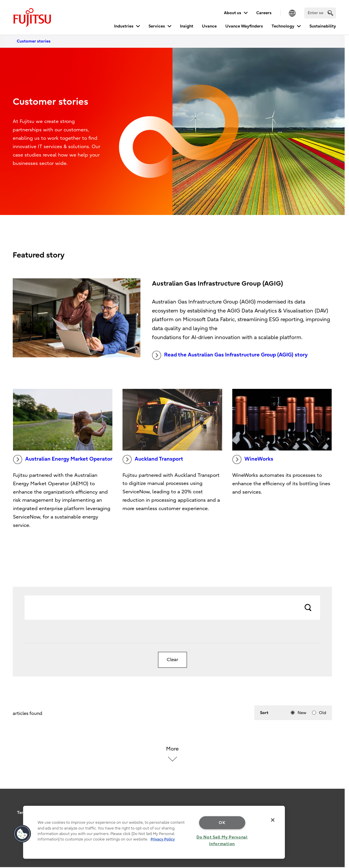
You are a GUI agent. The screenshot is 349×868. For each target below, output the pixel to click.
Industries (124, 26)
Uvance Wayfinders (244, 26)
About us (233, 13)
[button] (22, 834)
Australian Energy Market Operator (63, 459)
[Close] (273, 820)
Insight (187, 26)
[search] (330, 13)
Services (157, 26)
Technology (283, 26)
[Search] (320, 13)
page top (336, 802)
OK (222, 823)
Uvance (209, 26)
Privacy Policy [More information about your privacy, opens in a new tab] (163, 839)
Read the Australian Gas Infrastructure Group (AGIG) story (230, 355)
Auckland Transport (153, 459)
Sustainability (323, 26)
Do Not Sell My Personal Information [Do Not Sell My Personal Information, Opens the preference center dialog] (222, 841)
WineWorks (253, 459)
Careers (264, 13)
